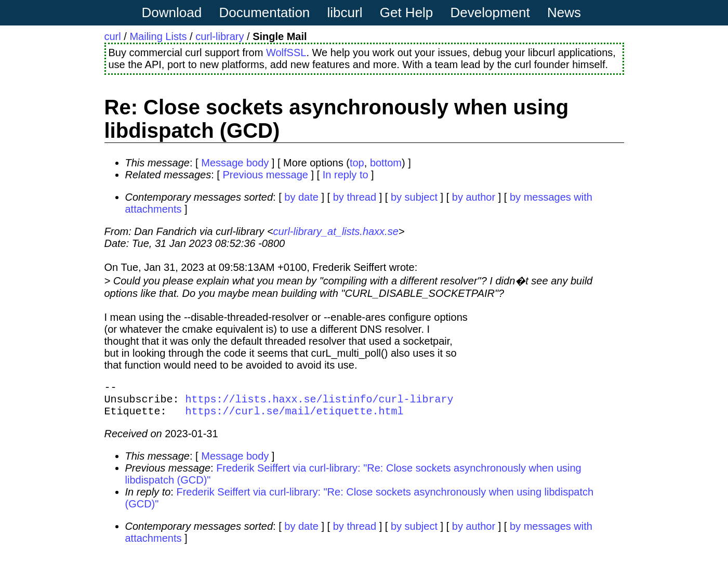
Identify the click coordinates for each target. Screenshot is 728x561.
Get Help (407, 12)
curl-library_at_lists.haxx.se (336, 231)
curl (113, 36)
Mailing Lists (158, 36)
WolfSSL (286, 53)
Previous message (265, 175)
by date (301, 197)
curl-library (220, 36)
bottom (386, 163)
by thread (355, 197)
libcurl (345, 12)
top (357, 163)
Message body (235, 163)
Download (172, 12)
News (564, 12)
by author (474, 197)
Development (490, 12)
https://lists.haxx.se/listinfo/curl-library (320, 403)
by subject (414, 197)
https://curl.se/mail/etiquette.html (295, 417)
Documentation (264, 12)
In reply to (346, 175)
